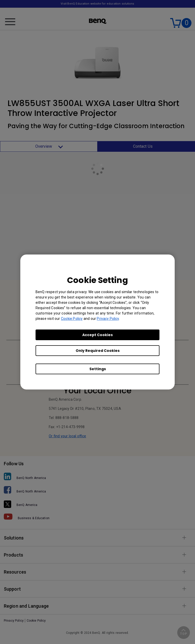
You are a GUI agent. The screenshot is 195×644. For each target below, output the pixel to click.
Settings (98, 369)
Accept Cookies (97, 335)
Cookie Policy (72, 319)
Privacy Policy (108, 319)
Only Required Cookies (98, 351)
